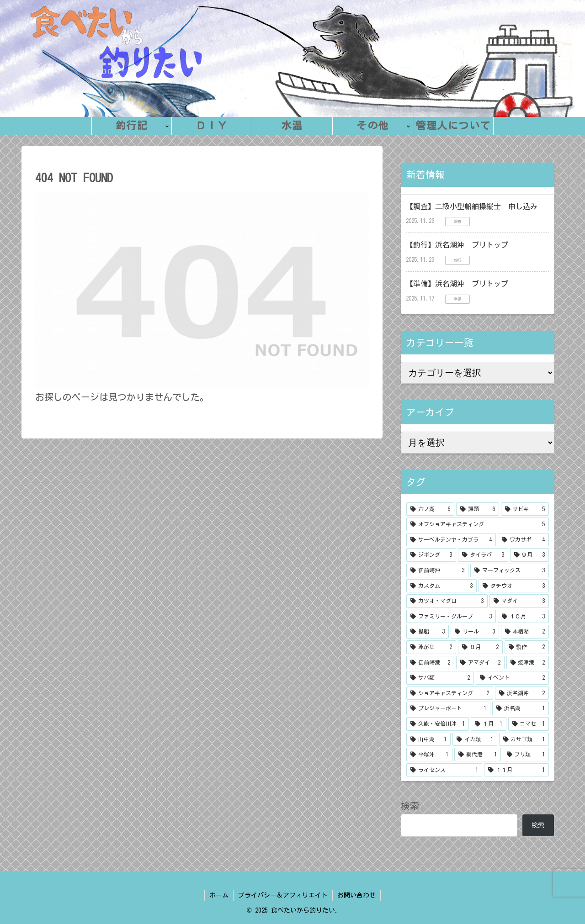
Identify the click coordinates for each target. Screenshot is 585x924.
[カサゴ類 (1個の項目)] (524, 739)
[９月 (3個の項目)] (529, 555)
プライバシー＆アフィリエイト (283, 895)
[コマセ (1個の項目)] (529, 724)
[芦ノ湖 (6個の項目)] (430, 509)
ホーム (219, 895)
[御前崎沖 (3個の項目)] (437, 570)
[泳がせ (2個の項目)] (431, 647)
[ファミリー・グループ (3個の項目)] (451, 617)
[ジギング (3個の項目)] (431, 555)
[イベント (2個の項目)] (512, 678)
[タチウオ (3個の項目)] (514, 586)
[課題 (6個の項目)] (477, 509)
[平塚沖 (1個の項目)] (429, 755)
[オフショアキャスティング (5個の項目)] (478, 524)
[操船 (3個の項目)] (428, 632)
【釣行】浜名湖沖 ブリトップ (457, 245)
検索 (410, 806)
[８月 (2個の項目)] (480, 647)
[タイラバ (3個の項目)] (483, 555)
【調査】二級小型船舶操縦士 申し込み (472, 206)
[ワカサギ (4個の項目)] (523, 540)
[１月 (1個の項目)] (488, 724)
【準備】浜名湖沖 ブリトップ (457, 284)
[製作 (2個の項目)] (527, 647)
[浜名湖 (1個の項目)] (521, 708)
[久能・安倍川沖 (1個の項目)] (438, 724)
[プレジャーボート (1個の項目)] (448, 708)
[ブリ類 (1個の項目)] (526, 755)
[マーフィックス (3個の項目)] (510, 570)
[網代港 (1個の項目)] (477, 755)
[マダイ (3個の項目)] (519, 601)
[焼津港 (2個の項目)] (528, 663)
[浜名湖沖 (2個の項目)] (522, 693)
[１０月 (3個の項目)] (523, 617)
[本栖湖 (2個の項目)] (525, 632)
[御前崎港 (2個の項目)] (430, 663)
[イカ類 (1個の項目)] (475, 739)
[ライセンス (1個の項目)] (444, 770)
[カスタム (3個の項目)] (441, 586)
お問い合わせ (356, 895)
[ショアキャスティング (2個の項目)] (450, 693)
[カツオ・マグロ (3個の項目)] (447, 601)
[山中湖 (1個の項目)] (428, 739)
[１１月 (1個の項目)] (516, 770)
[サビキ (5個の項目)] (525, 509)
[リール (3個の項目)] (475, 632)
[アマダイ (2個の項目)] (480, 663)
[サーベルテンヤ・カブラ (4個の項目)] (451, 540)
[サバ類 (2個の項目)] (440, 678)
